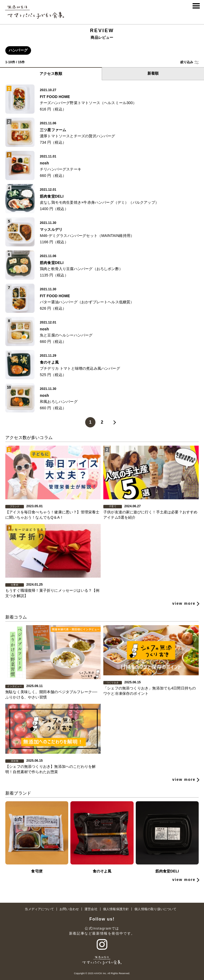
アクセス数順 (51, 74)
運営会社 (91, 909)
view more (184, 629)
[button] (190, 62)
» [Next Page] (114, 422)
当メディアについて (39, 909)
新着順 (153, 73)
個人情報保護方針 (116, 909)
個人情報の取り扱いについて (155, 909)
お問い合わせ (69, 909)
